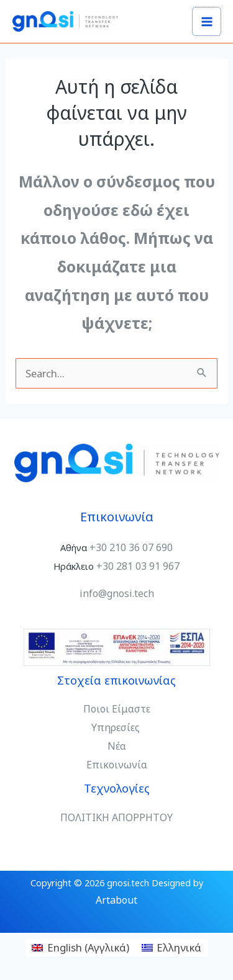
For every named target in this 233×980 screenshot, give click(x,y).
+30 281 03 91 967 (138, 566)
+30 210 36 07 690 (131, 547)
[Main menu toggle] (207, 21)
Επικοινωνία (117, 765)
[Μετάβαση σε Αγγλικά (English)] (80, 948)
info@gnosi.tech (117, 593)
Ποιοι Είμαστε (117, 709)
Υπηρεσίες (117, 727)
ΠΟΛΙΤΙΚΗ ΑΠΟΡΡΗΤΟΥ (116, 817)
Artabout (116, 900)
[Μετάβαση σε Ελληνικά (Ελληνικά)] (172, 948)
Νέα (117, 746)
